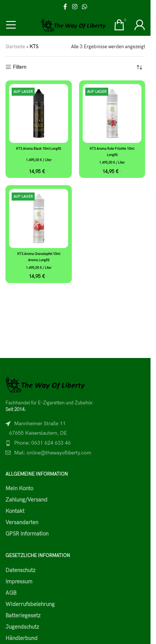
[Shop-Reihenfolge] (140, 68)
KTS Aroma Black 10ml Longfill (38, 149)
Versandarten (22, 522)
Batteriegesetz (23, 616)
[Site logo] (74, 24)
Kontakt (15, 511)
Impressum (19, 582)
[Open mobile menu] (11, 25)
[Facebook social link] (65, 7)
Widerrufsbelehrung (30, 604)
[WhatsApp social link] (85, 7)
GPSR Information (27, 534)
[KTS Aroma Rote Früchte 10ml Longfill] (112, 114)
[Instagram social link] (75, 7)
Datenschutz (20, 570)
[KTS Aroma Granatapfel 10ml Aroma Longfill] (39, 218)
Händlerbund (22, 638)
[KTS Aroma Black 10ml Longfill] (39, 114)
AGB (11, 593)
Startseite (15, 47)
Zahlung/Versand (26, 500)
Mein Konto (19, 488)
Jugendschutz (22, 627)
